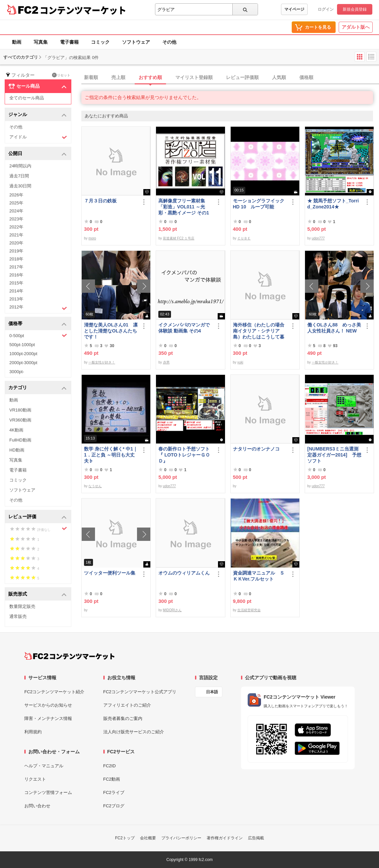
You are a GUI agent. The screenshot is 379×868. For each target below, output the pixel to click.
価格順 (306, 77)
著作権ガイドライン (225, 838)
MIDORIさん (172, 610)
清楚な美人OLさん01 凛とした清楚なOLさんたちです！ (111, 331)
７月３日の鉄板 (100, 201)
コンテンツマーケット (83, 10)
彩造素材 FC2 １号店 (179, 238)
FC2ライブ (114, 792)
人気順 (279, 77)
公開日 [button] (37, 154)
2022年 (16, 227)
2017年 (16, 267)
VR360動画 (20, 420)
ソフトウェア (136, 42)
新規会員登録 (355, 9)
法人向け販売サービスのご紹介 (134, 732)
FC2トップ (125, 838)
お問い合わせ (37, 806)
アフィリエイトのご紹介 (127, 705)
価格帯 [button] (37, 324)
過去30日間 (20, 186)
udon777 (318, 238)
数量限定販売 (22, 606)
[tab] (230, 78)
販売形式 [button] (37, 594)
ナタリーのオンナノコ (256, 449)
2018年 (16, 259)
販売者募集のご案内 (123, 718)
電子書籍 (69, 42)
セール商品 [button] (37, 86)
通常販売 (18, 616)
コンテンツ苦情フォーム (48, 792)
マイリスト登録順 (194, 77)
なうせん (95, 486)
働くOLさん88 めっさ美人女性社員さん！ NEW (334, 328)
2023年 (16, 219)
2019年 (16, 251)
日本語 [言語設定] (212, 692)
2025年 (16, 203)
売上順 (118, 77)
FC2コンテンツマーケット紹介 (54, 692)
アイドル (38, 137)
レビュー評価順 (242, 77)
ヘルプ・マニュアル (44, 766)
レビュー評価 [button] (37, 517)
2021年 (16, 235)
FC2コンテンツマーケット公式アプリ (140, 692)
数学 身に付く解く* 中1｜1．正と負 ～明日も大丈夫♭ (111, 455)
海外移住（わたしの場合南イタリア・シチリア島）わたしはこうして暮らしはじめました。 (259, 331)
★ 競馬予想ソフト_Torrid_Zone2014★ (333, 204)
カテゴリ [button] (37, 388)
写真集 (41, 42)
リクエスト (35, 779)
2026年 (16, 195)
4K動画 (16, 430)
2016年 (16, 275)
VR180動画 (20, 410)
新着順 (91, 77)
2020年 (16, 243)
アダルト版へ (356, 27)
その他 (169, 42)
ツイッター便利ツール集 (110, 573)
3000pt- (17, 372)
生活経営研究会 (249, 610)
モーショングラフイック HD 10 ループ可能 (260, 204)
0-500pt (38, 335)
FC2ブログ (114, 806)
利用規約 (33, 732)
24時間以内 (20, 166)
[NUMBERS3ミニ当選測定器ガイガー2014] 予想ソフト (334, 455)
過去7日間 (19, 176)
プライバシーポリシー (181, 838)
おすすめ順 (150, 77)
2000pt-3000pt (23, 363)
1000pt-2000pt (23, 354)
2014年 (16, 291)
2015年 (16, 283)
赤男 (166, 362)
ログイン (326, 9)
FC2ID (110, 766)
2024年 (16, 211)
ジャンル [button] (37, 115)
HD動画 (17, 450)
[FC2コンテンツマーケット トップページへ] (69, 656)
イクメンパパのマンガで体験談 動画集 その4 (184, 328)
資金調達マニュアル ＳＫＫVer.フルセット (259, 576)
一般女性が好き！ (102, 362)
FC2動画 (112, 779)
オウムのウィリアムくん (184, 573)
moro (92, 238)
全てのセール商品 (27, 98)
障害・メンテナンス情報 (48, 718)
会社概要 (148, 838)
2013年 (16, 299)
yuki (240, 362)
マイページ (294, 9)
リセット (61, 75)
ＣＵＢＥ (244, 238)
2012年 (38, 308)
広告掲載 (256, 838)
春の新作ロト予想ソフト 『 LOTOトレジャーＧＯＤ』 (185, 455)
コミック (100, 42)
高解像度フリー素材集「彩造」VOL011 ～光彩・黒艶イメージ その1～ (184, 207)
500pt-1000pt (22, 345)
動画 (17, 42)
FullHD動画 (20, 440)
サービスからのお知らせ (48, 705)
